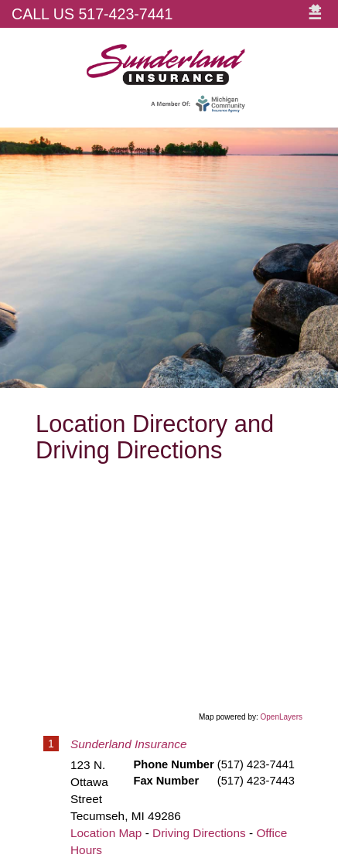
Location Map (106, 833)
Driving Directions (199, 833)
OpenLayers (282, 717)
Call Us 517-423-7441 (92, 14)
